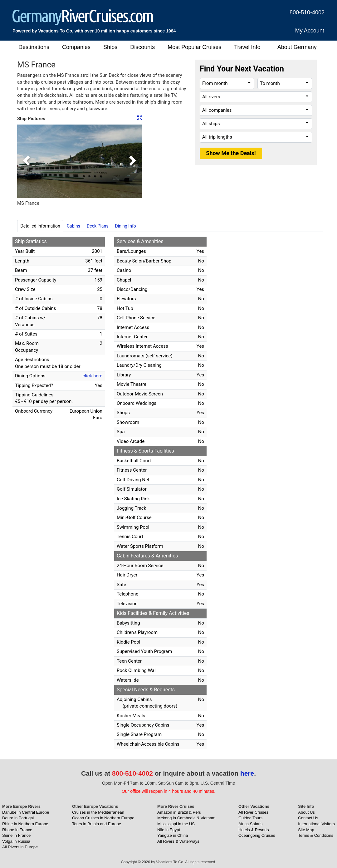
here (247, 773)
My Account (310, 31)
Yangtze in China (173, 835)
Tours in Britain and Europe (97, 824)
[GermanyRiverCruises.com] (83, 17)
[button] (27, 161)
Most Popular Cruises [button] (194, 47)
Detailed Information (40, 226)
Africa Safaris (250, 824)
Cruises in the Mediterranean (98, 812)
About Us (306, 812)
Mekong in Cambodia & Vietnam (186, 818)
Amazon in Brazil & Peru (179, 812)
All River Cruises (253, 812)
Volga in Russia (16, 841)
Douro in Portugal (18, 818)
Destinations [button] (34, 47)
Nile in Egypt (169, 830)
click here (93, 376)
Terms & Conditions (316, 835)
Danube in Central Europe (26, 812)
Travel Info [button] (247, 47)
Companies (76, 47)
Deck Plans (98, 226)
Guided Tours (250, 818)
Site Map (306, 830)
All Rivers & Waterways (178, 841)
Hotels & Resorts (254, 830)
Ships (110, 47)
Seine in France (16, 835)
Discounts (142, 47)
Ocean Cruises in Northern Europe (103, 818)
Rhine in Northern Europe (25, 824)
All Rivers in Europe (20, 847)
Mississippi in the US (176, 824)
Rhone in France (17, 830)
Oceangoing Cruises (257, 835)
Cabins (73, 226)
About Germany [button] (297, 47)
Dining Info (126, 226)
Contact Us (308, 818)
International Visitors (316, 824)
